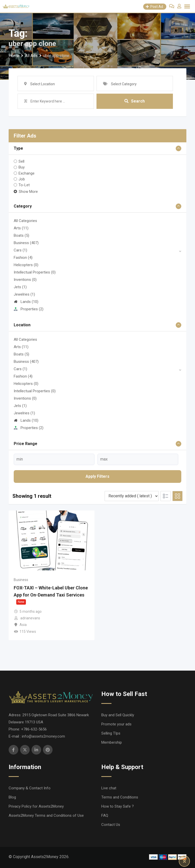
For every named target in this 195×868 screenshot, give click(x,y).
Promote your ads (116, 724)
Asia (23, 625)
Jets (20, 287)
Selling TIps (111, 733)
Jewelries (24, 294)
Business (26, 243)
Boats (21, 235)
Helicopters (26, 265)
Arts (21, 228)
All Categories (25, 221)
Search (135, 101)
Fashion (23, 258)
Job (22, 179)
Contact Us (111, 825)
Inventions (25, 280)
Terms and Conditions (120, 797)
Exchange (27, 173)
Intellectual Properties (35, 272)
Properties (29, 309)
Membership (112, 742)
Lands (26, 302)
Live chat (109, 788)
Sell (21, 161)
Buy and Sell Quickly (118, 715)
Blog (12, 797)
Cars (20, 250)
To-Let (24, 185)
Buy (22, 167)
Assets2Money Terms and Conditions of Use (46, 815)
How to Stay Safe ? (118, 806)
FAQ (105, 815)
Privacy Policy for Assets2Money (36, 806)
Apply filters (97, 476)
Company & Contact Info (30, 788)
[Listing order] (132, 496)
